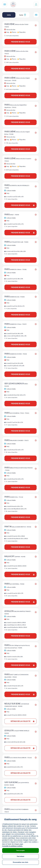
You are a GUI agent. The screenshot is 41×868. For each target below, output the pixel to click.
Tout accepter (20, 850)
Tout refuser (20, 856)
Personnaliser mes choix (20, 862)
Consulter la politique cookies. (12, 846)
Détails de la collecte (22, 721)
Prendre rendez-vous (20, 42)
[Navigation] (5, 4)
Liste (9, 15)
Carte (22, 15)
